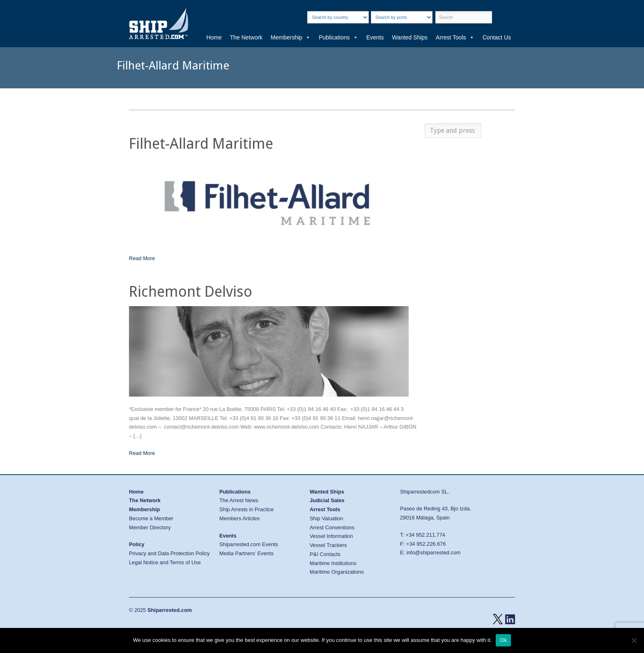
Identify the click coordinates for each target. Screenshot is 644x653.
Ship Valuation (327, 518)
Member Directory (150, 527)
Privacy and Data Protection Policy (169, 553)
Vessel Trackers (328, 545)
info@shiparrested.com (434, 553)
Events (375, 37)
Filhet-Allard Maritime (201, 144)
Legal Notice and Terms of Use (165, 562)
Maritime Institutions (333, 563)
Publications (338, 37)
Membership (291, 37)
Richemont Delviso (191, 292)
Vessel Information (331, 536)
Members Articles (239, 518)
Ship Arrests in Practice (246, 509)
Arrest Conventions (332, 527)
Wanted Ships (410, 37)
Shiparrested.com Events (249, 544)
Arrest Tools (455, 37)
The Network (246, 37)
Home (214, 37)
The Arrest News (239, 500)
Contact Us (497, 37)
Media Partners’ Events (246, 553)
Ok (503, 640)
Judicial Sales (327, 500)
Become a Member (151, 518)
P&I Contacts (325, 554)
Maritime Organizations (337, 572)
